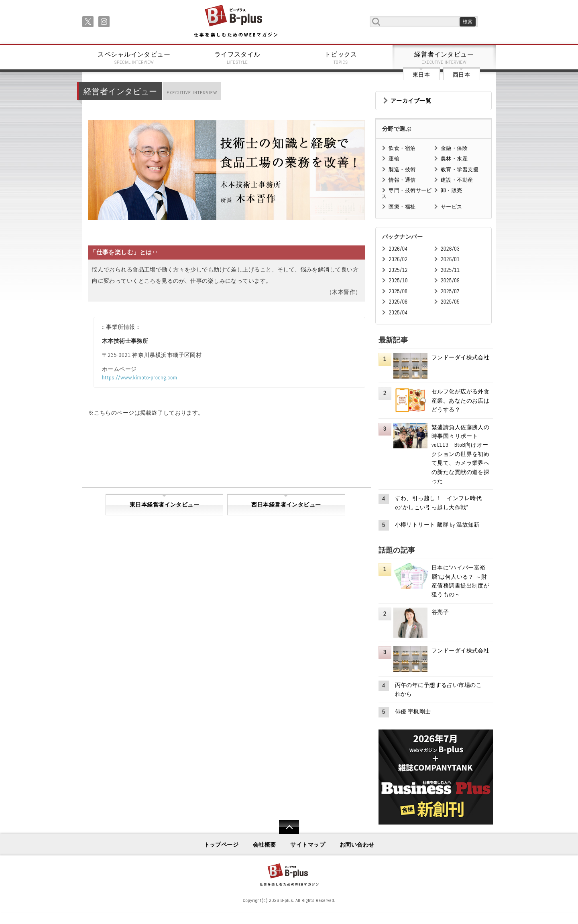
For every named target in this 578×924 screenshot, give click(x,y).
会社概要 (265, 845)
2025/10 (398, 281)
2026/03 (450, 249)
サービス (452, 207)
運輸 (394, 159)
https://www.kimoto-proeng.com (139, 377)
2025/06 (398, 302)
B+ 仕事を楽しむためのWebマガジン (235, 21)
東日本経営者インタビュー (164, 505)
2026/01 (450, 259)
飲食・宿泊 (402, 148)
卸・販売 (452, 190)
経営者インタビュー (444, 58)
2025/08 (398, 291)
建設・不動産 (457, 180)
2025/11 (450, 270)
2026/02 (398, 259)
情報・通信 (402, 180)
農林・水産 (454, 159)
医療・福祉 (402, 207)
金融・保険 (454, 148)
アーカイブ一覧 (411, 101)
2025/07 (450, 291)
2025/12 (398, 270)
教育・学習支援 (460, 169)
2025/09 (450, 281)
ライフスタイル (238, 58)
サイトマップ (308, 845)
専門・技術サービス (406, 193)
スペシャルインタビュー (134, 58)
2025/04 (398, 313)
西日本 (461, 75)
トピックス (341, 58)
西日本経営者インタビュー (286, 505)
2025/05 (450, 302)
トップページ (221, 845)
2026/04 (398, 249)
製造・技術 (402, 169)
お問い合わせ (357, 845)
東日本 (421, 75)
